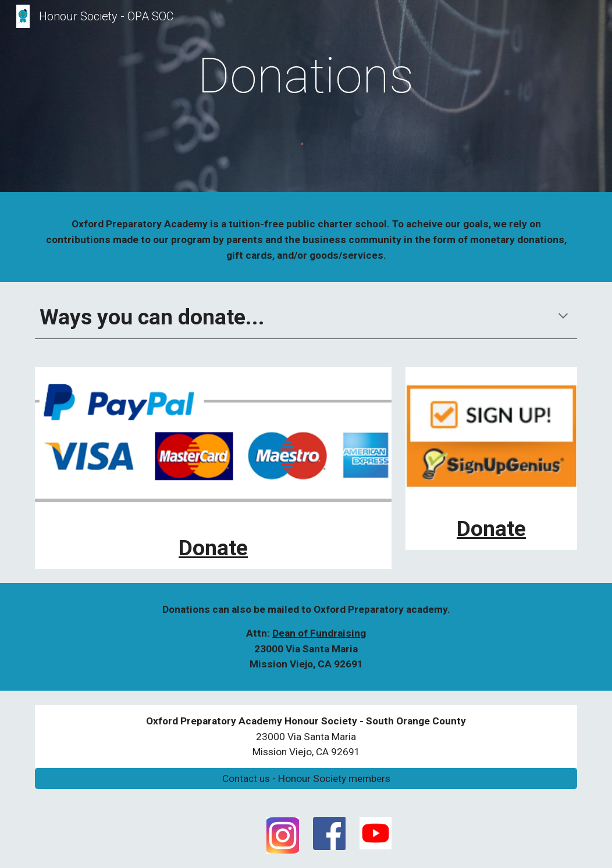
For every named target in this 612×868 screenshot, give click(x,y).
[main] (306, 76)
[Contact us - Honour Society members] (306, 779)
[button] (563, 317)
